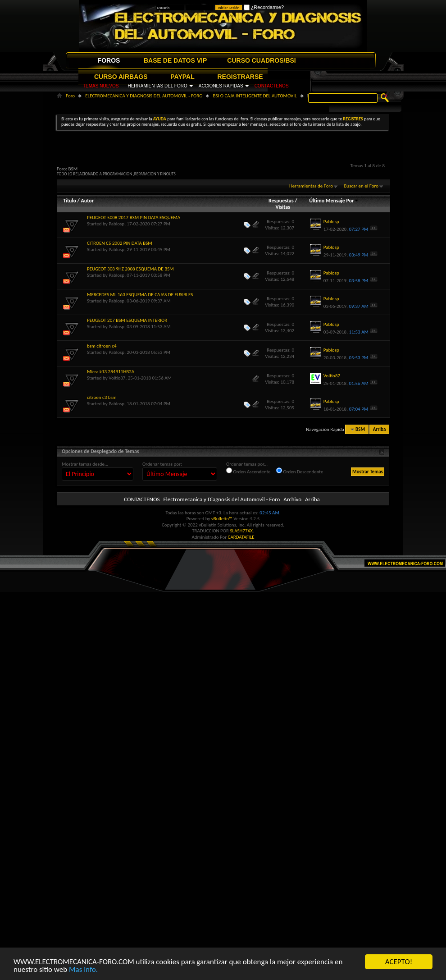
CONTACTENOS (272, 86)
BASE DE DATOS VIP (175, 60)
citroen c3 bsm (102, 397)
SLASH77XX (242, 531)
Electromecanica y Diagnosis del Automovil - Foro (221, 499)
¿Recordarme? (264, 7)
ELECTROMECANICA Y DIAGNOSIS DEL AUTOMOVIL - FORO (144, 96)
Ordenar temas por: (162, 464)
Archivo (292, 499)
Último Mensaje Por (334, 201)
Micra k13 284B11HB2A (111, 372)
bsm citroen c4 (102, 346)
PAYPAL (182, 77)
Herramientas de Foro (311, 186)
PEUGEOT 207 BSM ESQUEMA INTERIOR (127, 320)
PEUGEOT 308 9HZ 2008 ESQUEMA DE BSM (130, 269)
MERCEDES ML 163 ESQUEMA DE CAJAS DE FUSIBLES (140, 295)
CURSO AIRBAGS (121, 77)
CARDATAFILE (241, 537)
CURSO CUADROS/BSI (261, 60)
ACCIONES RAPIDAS (221, 86)
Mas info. (83, 970)
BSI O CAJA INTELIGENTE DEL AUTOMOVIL (255, 96)
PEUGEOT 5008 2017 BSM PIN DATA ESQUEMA (134, 218)
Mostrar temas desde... (85, 464)
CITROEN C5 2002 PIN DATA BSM (120, 243)
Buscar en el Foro (361, 186)
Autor (87, 201)
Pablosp (116, 224)
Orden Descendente (300, 471)
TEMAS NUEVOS (101, 86)
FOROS (109, 60)
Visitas (283, 207)
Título (70, 201)
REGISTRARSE (240, 77)
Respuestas (281, 201)
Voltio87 (117, 378)
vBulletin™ (222, 519)
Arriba (380, 429)
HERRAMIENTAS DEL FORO (157, 86)
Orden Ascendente (248, 471)
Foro (70, 96)
